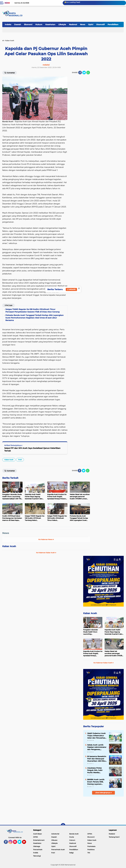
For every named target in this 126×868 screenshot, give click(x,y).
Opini (91, 24)
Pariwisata (91, 846)
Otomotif (100, 24)
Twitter (21, 843)
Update (71, 289)
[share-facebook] (80, 73)
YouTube (26, 843)
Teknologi (37, 856)
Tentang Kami (114, 837)
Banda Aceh (74, 834)
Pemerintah (38, 850)
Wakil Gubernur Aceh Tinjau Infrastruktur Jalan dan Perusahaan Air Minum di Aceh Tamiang (97, 736)
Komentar (10, 73)
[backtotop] (63, 825)
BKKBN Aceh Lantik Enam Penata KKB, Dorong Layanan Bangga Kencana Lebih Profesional (96, 782)
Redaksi (112, 834)
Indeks (8, 24)
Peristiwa (91, 850)
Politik (36, 853)
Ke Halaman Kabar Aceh (46, 553)
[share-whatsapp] (88, 73)
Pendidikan (113, 24)
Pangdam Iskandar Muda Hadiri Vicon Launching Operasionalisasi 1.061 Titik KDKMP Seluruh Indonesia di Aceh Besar (92, 632)
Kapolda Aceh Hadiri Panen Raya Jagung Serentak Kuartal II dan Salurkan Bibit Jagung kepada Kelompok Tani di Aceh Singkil (113, 632)
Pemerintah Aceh (58, 850)
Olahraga (37, 846)
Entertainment (39, 840)
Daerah (18, 24)
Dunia (72, 837)
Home (7, 3)
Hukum (39, 24)
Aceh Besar (37, 834)
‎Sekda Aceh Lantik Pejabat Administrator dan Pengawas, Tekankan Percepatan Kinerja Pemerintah (97, 747)
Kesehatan (50, 24)
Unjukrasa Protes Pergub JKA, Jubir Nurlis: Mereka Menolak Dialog (95, 770)
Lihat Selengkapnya (104, 793)
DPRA (90, 834)
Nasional (73, 24)
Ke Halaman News (46, 539)
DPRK (36, 837)
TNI (89, 853)
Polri (20, 460)
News (83, 24)
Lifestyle (62, 24)
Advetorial (55, 834)
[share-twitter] (84, 73)
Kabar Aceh (9, 460)
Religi (71, 853)
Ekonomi (28, 24)
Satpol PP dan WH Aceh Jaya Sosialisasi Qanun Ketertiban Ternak (32, 449)
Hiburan (54, 840)
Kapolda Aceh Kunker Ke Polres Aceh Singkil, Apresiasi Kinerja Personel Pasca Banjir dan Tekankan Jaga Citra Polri (93, 654)
